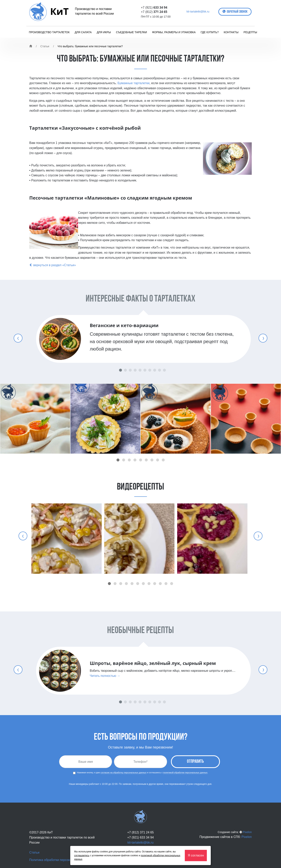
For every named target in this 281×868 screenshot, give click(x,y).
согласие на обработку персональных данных (124, 773)
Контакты (231, 32)
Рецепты (250, 32)
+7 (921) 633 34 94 (140, 837)
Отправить (195, 762)
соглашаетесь (82, 856)
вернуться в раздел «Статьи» (53, 265)
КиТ (59, 11)
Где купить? (210, 32)
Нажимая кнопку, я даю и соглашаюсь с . (140, 773)
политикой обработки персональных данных (185, 773)
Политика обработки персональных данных (61, 860)
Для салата (83, 32)
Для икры (104, 32)
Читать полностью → (105, 676)
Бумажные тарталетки (133, 83)
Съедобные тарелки (131, 32)
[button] (118, 460)
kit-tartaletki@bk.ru (198, 12)
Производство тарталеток (49, 32)
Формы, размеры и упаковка (174, 32)
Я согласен (196, 855)
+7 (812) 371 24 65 (140, 832)
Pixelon (247, 832)
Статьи (45, 46)
